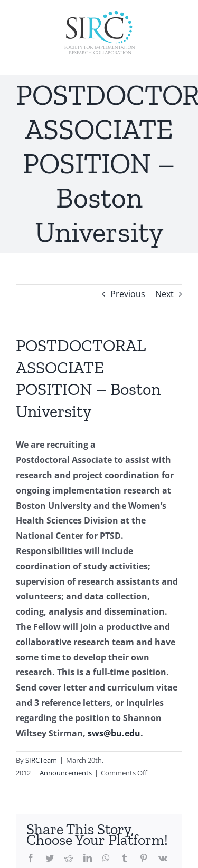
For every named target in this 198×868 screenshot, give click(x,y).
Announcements (66, 773)
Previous (128, 294)
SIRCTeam (41, 760)
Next (164, 294)
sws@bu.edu (114, 733)
